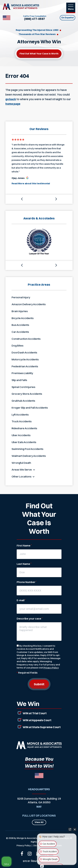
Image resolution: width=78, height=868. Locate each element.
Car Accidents (20, 332)
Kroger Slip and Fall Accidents (30, 408)
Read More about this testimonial (31, 183)
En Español (68, 18)
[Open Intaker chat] (42, 866)
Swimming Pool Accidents (27, 449)
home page (13, 104)
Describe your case (30, 618)
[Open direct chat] (70, 829)
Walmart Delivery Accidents (29, 456)
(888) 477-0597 (35, 19)
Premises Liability (22, 373)
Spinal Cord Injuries (23, 387)
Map (39, 807)
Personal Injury (21, 297)
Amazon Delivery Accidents (29, 304)
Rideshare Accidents (24, 428)
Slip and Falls (19, 380)
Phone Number (27, 582)
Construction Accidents (26, 339)
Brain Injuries (20, 311)
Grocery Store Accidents (27, 394)
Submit (39, 684)
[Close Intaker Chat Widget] (75, 829)
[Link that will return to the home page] (39, 745)
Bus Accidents (20, 325)
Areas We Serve (22, 470)
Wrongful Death (21, 463)
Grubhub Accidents (23, 401)
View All (39, 822)
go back (11, 99)
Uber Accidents (21, 435)
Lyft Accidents (20, 415)
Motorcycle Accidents (25, 359)
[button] (22, 199)
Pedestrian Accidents (25, 366)
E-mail (21, 600)
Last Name (24, 564)
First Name (24, 545)
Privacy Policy (51, 668)
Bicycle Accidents (23, 318)
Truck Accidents (22, 421)
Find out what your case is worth (39, 54)
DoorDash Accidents (24, 352)
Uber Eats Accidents (24, 442)
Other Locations (21, 476)
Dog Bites (17, 345)
